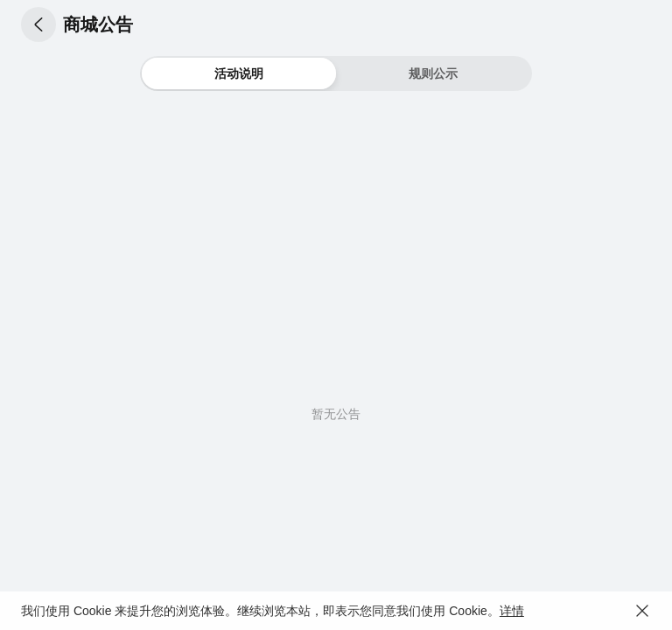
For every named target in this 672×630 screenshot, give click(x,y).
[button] (38, 24)
